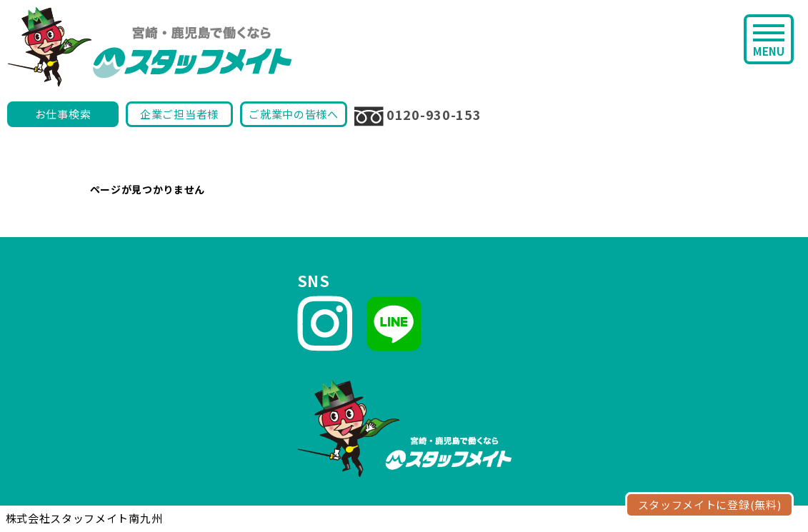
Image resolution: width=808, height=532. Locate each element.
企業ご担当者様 (179, 114)
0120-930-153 (418, 116)
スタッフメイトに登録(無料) (710, 505)
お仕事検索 (63, 114)
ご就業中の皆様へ (294, 114)
